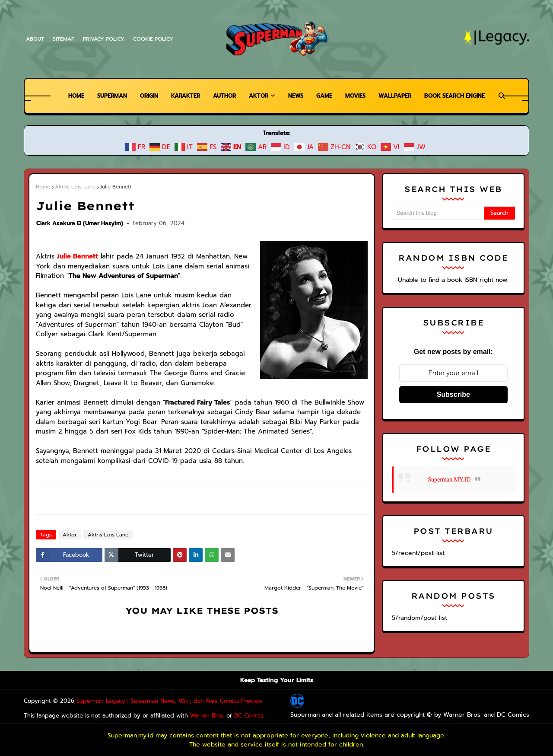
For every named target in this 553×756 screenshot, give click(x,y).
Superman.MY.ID (449, 480)
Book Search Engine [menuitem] (462, 96)
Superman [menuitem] (104, 96)
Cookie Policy (156, 39)
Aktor (68, 535)
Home (43, 187)
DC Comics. (225, 716)
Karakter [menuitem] (182, 96)
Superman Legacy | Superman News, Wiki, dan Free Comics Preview (156, 701)
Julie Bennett (74, 256)
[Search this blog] (438, 213)
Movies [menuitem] (358, 96)
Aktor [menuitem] (257, 96)
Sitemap (64, 39)
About (35, 39)
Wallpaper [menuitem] (399, 96)
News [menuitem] (296, 96)
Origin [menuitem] (143, 96)
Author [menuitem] (222, 96)
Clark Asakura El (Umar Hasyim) (80, 223)
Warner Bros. (186, 716)
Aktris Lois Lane (73, 187)
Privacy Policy (105, 39)
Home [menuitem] (67, 96)
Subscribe (453, 394)
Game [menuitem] (326, 96)
